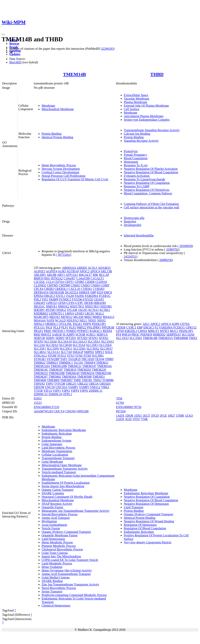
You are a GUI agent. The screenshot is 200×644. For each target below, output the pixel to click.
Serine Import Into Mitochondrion (63, 486)
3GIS (128, 419)
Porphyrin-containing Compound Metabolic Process (74, 595)
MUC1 (174, 331)
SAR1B (57, 334)
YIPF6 (84, 391)
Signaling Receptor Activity (141, 141)
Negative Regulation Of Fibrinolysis (147, 190)
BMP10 (39, 278)
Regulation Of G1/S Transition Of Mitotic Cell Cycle (75, 179)
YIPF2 (66, 391)
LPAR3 (79, 313)
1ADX (120, 416)
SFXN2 (103, 338)
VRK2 (105, 387)
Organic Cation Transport (58, 490)
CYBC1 (131, 327)
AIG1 (146, 324)
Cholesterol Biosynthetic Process (62, 549)
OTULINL (65, 324)
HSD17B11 (77, 306)
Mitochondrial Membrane (58, 109)
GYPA (70, 303)
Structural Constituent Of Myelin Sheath (67, 497)
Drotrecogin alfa (134, 218)
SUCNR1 (98, 356)
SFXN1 (93, 338)
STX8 (87, 356)
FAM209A (91, 296)
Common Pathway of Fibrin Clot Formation (151, 204)
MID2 (88, 317)
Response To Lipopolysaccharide (145, 179)
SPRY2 (100, 352)
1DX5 (138, 416)
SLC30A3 (52, 345)
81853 (38, 398)
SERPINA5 (174, 334)
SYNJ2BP (53, 359)
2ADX (120, 419)
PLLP (57, 327)
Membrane (48, 106)
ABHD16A (69, 268)
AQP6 (175, 324)
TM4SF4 (90, 363)
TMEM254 (87, 373)
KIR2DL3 (131, 331)
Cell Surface (132, 109)
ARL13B (106, 271)
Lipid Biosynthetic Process (58, 448)
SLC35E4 (105, 345)
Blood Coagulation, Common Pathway (148, 193)
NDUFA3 (72, 320)
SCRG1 (91, 334)
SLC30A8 (66, 345)
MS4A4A (40, 320)
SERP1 (50, 338)
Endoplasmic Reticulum (57, 434)
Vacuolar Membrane (137, 99)
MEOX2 (55, 317)
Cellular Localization (55, 455)
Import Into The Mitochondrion (61, 556)
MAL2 (100, 313)
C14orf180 (83, 278)
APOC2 (84, 271)
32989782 (172, 249)
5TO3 (136, 419)
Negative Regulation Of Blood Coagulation (151, 172)
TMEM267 (41, 377)
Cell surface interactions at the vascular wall (151, 207)
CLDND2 (40, 285)
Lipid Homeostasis (53, 539)
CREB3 (49, 289)
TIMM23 (52, 363)
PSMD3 (71, 331)
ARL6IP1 (40, 275)
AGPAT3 (39, 271)
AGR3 (62, 271)
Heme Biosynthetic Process (59, 165)
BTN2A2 (57, 278)
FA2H (70, 296)
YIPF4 (75, 391)
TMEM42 (55, 377)
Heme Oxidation (52, 567)
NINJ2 (101, 320)
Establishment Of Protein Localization (66, 483)
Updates (15, 54)
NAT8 (50, 320)
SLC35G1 (66, 349)
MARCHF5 (41, 317)
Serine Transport (52, 591)
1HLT (171, 416)
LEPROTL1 (56, 313)
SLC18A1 (94, 341)
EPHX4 (39, 296)
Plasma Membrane (136, 102)
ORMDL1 (52, 324)
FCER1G (105, 296)
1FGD (155, 416)
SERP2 (60, 338)
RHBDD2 (159, 334)
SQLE (109, 352)
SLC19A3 (107, 341)
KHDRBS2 (41, 313)
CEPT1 (69, 282)
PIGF (49, 327)
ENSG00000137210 (46, 407)
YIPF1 (57, 391)
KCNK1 (105, 310)
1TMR (180, 416)
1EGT (146, 416)
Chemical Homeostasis (56, 605)
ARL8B (51, 275)
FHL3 (37, 299)
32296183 (107, 49)
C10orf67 (69, 278)
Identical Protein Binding (57, 137)
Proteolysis (131, 151)
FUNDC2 (65, 299)
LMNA (69, 313)
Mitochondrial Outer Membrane (62, 465)
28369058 (186, 246)
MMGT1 (154, 331)
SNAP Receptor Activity (57, 504)
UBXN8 (39, 387)
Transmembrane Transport (58, 458)
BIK (96, 275)
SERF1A (102, 334)
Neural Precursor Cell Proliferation (63, 176)
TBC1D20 (88, 359)
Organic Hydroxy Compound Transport (66, 532)
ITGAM (72, 310)
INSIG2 (61, 310)
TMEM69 (53, 380)
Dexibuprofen (133, 225)
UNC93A (61, 387)
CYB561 (86, 289)
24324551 (130, 256)
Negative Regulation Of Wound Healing (149, 521)
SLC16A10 (65, 341)
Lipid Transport (134, 507)
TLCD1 (79, 363)
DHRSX (84, 292)
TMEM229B (57, 373)
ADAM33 (104, 268)
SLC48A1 (40, 352)
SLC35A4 (79, 345)
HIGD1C (40, 306)
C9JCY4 (59, 411)
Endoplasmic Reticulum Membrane (64, 430)
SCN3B (80, 334)
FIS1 (45, 299)
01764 (120, 403)
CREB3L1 (61, 289)
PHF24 (126, 334)
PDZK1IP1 (99, 324)
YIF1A (48, 391)
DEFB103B (57, 292)
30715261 (64, 255)
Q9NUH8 (82, 411)
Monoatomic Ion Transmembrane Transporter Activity (76, 511)
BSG (47, 278)
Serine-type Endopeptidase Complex (147, 120)
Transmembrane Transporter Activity (65, 469)
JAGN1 (83, 310)
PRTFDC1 (59, 331)
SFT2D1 (71, 338)
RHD (37, 334)
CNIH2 (75, 285)
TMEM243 (72, 373)
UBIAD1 (105, 384)
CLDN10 (101, 282)
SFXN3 (39, 341)
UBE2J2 (83, 384)
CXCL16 (74, 289)
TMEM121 (75, 366)
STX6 (79, 356)
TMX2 (97, 380)
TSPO (50, 384)
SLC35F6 (53, 349)
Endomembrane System (56, 441)
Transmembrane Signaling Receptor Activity (152, 130)
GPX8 (62, 303)
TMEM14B (75, 74)
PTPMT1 (83, 331)
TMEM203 (84, 370)
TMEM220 (99, 370)
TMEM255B (103, 373)
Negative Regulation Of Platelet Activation (151, 169)
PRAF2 (38, 331)
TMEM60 (40, 380)
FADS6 (79, 296)
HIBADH (100, 303)
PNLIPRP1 (94, 327)
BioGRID (15, 62)
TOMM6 (108, 380)
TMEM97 (66, 380)
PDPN (87, 324)
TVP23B (60, 384)
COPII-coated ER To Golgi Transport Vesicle (70, 560)
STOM (52, 356)
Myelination (49, 521)
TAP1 (64, 359)
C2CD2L (39, 282)
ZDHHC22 (41, 394)
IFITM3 (51, 310)
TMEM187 (56, 370)
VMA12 (95, 387)
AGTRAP (73, 271)
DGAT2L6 (71, 292)
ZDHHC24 (55, 394)
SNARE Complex (53, 493)
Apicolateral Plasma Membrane (144, 116)
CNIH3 (85, 285)
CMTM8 (64, 285)
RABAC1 (96, 331)
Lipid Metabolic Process (57, 563)
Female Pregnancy (135, 155)
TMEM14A (104, 366)
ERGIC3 (50, 296)
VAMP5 (84, 387)
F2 (157, 327)
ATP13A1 (72, 275)
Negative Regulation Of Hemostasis (146, 504)
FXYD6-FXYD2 (83, 299)
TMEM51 (99, 377)
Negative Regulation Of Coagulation (147, 183)
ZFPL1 (67, 394)
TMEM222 (41, 373)
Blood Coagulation (136, 158)
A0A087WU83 (43, 411)
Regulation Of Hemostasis (140, 525)
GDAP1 (99, 299)
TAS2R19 (74, 359)
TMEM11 (102, 363)
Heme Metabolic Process (57, 542)
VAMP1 (73, 387)
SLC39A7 (106, 349)
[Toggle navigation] (3, 35)
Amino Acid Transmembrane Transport (66, 574)
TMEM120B (59, 366)
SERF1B (39, 338)
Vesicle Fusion (51, 528)
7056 (119, 398)
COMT (105, 285)
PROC (136, 334)
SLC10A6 (50, 341)
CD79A (59, 282)
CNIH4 (95, 285)
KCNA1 (93, 310)
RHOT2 (46, 334)
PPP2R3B (108, 327)
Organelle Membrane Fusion (60, 535)
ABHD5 (82, 268)
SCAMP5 (69, 334)
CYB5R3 (99, 289)
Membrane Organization (57, 451)
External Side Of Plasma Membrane (146, 106)
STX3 (71, 356)
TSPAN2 (39, 384)
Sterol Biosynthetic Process (59, 588)
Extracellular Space (136, 95)
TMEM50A (69, 377)
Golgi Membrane (52, 462)
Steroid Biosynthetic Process (60, 514)
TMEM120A (42, 366)
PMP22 (81, 327)
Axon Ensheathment (54, 525)
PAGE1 (78, 324)
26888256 (166, 260)
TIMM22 (40, 363)
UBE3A (94, 384)
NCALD (60, 320)
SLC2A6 (39, 345)
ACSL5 (92, 268)
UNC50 (50, 387)
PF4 (119, 334)
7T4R (144, 419)
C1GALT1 (97, 278)
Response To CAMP (137, 186)
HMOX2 (63, 306)
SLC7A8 (66, 352)
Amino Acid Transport (56, 518)
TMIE (77, 380)
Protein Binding (52, 134)
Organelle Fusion (52, 507)
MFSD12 (67, 317)
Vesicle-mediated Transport (59, 472)
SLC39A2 (93, 349)
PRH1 (48, 331)
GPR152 (51, 303)
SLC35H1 (79, 349)
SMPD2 (89, 352)
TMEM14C (41, 370)
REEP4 (107, 331)
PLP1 (65, 327)
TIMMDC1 (66, 363)
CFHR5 (79, 282)
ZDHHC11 (96, 391)
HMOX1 (52, 306)
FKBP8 (54, 299)
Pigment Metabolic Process (59, 546)
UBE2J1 (71, 384)
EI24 (100, 292)
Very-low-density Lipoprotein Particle (148, 542)
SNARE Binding (52, 581)
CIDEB (90, 282)
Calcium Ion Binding (137, 134)
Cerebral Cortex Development (60, 172)
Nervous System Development (61, 169)
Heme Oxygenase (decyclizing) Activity (67, 570)
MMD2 (97, 317)
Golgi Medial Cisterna (56, 577)
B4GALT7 (86, 275)
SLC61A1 (54, 352)
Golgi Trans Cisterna (55, 553)
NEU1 (83, 320)
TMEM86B (181, 338)
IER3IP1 (39, 310)
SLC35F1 (40, 349)
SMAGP (78, 352)
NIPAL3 (39, 324)
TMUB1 (87, 380)
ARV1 (61, 275)
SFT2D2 (82, 338)
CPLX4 (39, 289)
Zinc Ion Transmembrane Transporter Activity (70, 584)
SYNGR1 (40, 359)
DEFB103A (41, 292)
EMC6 (108, 292)
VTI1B (38, 391)
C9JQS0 (70, 411)
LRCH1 (90, 313)
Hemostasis (131, 162)
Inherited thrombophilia (139, 235)
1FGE (163, 416)
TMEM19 (70, 370)
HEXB (89, 303)
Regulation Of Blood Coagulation (145, 528)
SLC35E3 (92, 345)
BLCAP (104, 275)
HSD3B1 (106, 306)
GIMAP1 (40, 303)
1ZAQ (189, 416)
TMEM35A (166, 338)
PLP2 (72, 327)
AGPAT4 (51, 271)
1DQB (129, 416)
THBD (157, 74)
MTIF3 (164, 331)
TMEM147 (89, 366)
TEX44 (100, 359)
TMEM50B (84, 377)
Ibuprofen (130, 221)
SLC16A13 (80, 341)
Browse (14, 44)
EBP (93, 292)
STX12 (62, 356)
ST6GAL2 (40, 356)
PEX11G (39, 327)
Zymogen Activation (137, 176)
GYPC (79, 303)
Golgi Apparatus (52, 444)
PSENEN (146, 334)
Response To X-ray (136, 165)
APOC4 (95, 271)
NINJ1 (92, 320)
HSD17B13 (92, 306)
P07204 (121, 411)
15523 (38, 403)
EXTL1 (61, 296)
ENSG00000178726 (129, 407)
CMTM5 (52, 285)
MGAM (78, 317)
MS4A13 (108, 317)
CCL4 (50, 282)
